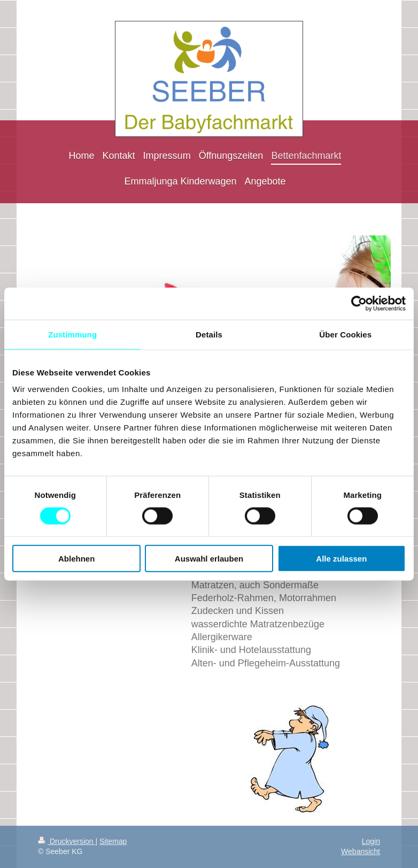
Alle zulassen (341, 559)
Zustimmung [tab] (72, 334)
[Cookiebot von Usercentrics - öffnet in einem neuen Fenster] (359, 303)
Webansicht (361, 851)
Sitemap (113, 841)
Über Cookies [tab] (345, 334)
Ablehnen (76, 559)
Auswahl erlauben (209, 559)
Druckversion (67, 841)
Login (371, 841)
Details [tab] (209, 334)
